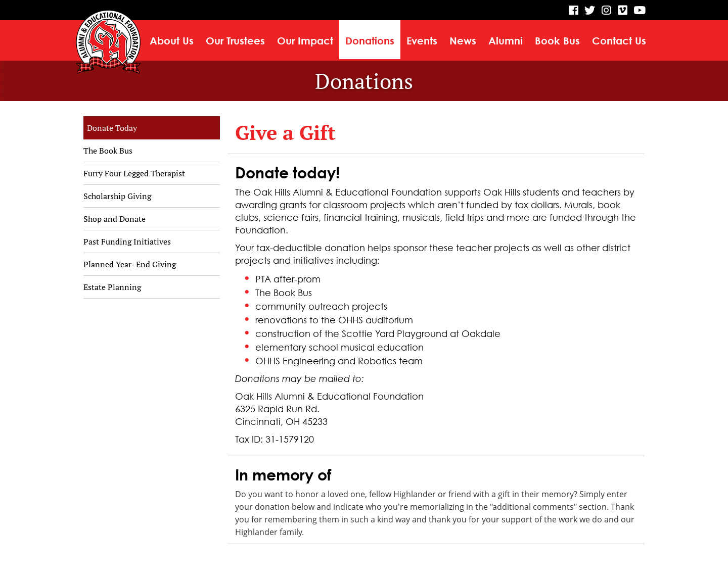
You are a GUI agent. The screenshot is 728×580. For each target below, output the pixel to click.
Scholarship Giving (117, 196)
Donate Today (112, 128)
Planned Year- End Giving (130, 264)
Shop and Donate (115, 219)
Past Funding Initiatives (127, 241)
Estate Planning (112, 287)
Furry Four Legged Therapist (134, 173)
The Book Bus (108, 151)
